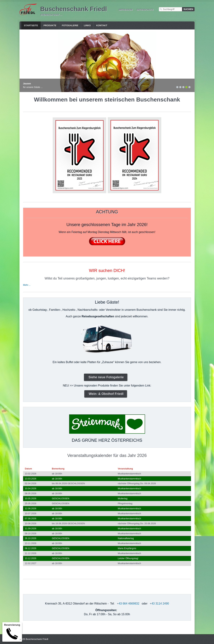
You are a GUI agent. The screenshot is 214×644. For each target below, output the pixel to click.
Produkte (50, 25)
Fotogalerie (70, 25)
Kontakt (102, 25)
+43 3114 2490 (159, 604)
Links (87, 25)
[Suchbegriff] (170, 9)
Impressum (126, 10)
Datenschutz (145, 10)
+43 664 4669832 (128, 604)
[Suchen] (188, 9)
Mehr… (27, 285)
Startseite (31, 25)
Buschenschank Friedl (74, 9)
